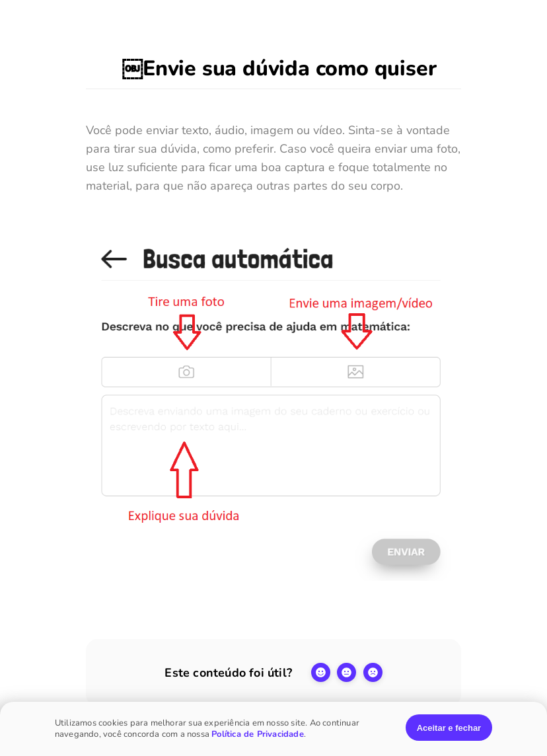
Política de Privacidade (258, 734)
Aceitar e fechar (449, 728)
